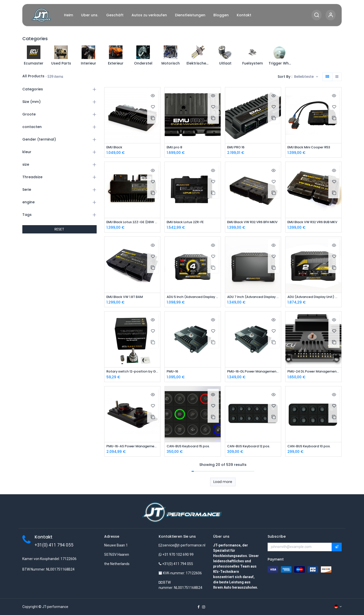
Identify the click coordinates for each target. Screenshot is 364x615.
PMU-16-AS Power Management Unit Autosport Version (132, 448)
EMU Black (116, 147)
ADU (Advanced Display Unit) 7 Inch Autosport (313, 298)
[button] (306, 77)
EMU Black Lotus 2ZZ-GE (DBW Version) (132, 223)
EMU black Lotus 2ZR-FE (188, 223)
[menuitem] (69, 15)
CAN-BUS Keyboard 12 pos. (252, 448)
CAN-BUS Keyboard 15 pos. (191, 448)
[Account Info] (331, 15)
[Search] (317, 15)
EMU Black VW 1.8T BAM (127, 298)
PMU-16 (173, 373)
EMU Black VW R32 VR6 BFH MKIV (253, 223)
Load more (223, 484)
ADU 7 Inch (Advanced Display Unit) (253, 298)
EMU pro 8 (176, 147)
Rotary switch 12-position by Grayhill (132, 373)
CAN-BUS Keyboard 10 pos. (312, 448)
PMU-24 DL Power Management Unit (313, 373)
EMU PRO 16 (237, 147)
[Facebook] (199, 607)
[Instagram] (204, 607)
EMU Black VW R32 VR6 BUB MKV (313, 223)
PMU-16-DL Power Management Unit (253, 373)
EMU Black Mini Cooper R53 (312, 147)
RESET (59, 229)
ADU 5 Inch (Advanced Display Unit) (193, 298)
